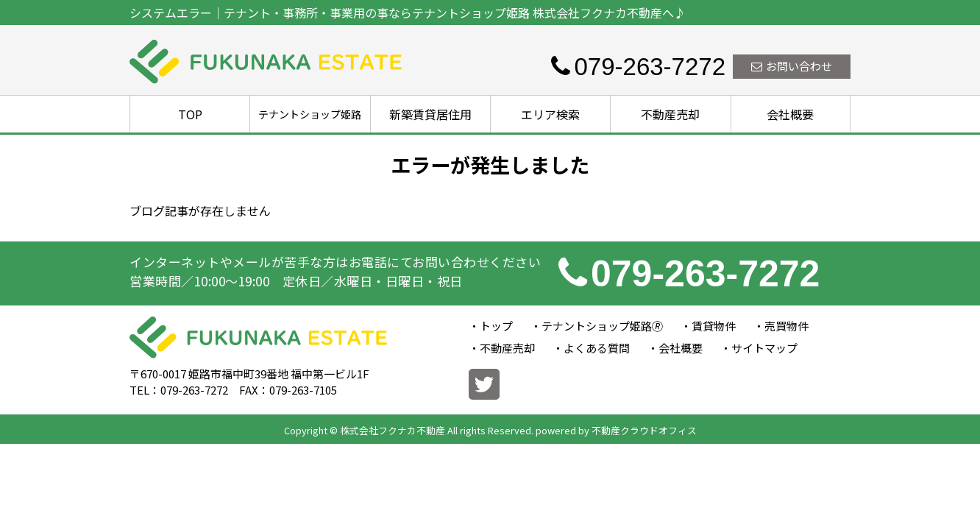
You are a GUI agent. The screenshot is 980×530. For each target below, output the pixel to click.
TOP (190, 114)
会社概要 (790, 114)
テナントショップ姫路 (310, 114)
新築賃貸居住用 (430, 114)
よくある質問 (597, 348)
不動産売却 (670, 114)
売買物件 (787, 326)
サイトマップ (764, 348)
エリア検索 (550, 114)
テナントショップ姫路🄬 (602, 326)
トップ (496, 326)
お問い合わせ (792, 66)
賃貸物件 (714, 326)
